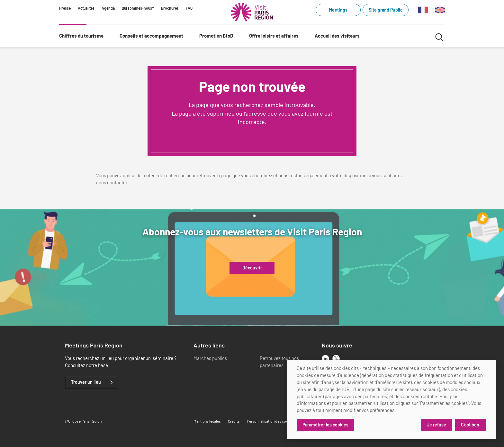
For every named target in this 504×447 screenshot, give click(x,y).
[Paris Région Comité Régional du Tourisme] (252, 12)
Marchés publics (210, 358)
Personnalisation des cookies (271, 421)
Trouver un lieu (86, 382)
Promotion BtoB (216, 36)
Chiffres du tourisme (81, 36)
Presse (65, 8)
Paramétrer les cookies (325, 425)
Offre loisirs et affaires (274, 36)
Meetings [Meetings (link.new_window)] (338, 10)
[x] (336, 359)
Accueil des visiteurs (337, 36)
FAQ (189, 8)
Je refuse (437, 425)
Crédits (234, 421)
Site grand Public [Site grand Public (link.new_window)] (386, 10)
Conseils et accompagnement (151, 36)
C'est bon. (471, 425)
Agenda (108, 8)
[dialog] (392, 399)
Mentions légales (207, 421)
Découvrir (252, 268)
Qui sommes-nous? (138, 8)
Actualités (86, 8)
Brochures (170, 8)
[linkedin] (325, 359)
